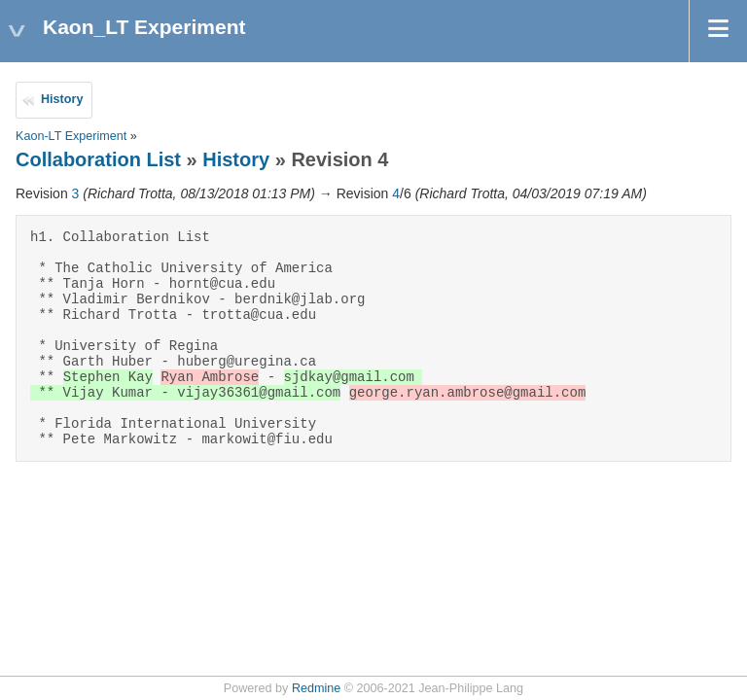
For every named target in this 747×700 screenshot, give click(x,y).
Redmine (316, 688)
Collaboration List (98, 159)
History (62, 99)
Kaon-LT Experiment (71, 136)
